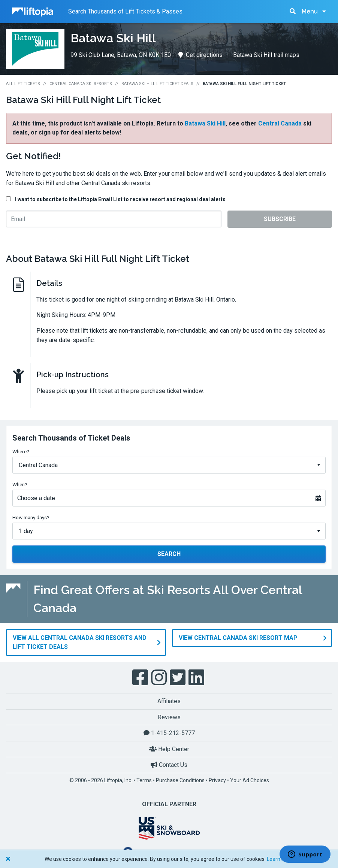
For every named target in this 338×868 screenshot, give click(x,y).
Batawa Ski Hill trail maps (266, 55)
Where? (21, 451)
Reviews (169, 716)
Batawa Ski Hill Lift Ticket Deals (157, 84)
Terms (144, 780)
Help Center (169, 749)
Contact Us (169, 764)
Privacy (217, 780)
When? (20, 484)
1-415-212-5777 (169, 733)
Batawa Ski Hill (205, 123)
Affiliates (169, 701)
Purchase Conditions (180, 780)
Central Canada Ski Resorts (81, 84)
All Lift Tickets (23, 84)
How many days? (31, 517)
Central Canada (280, 123)
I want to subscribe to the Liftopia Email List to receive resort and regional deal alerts (120, 199)
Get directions (200, 55)
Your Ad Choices (250, 780)
